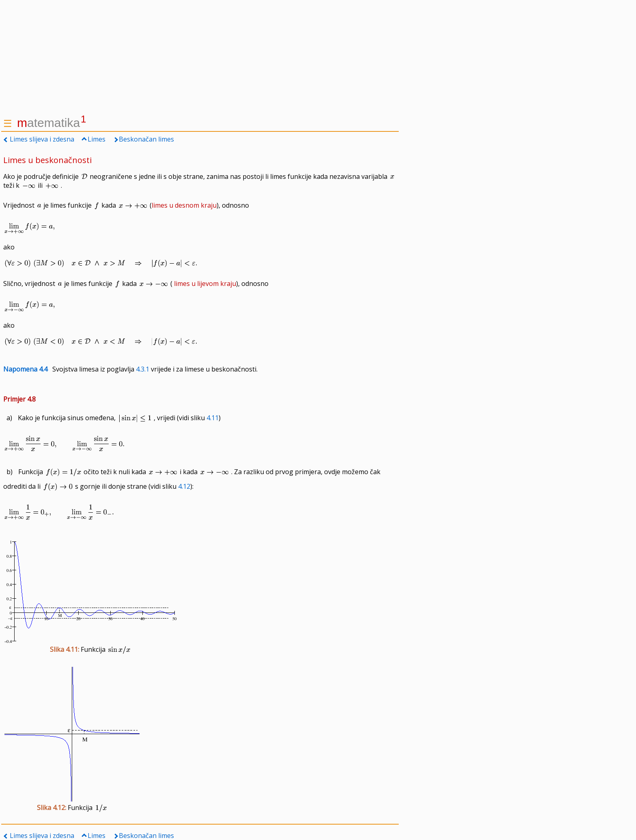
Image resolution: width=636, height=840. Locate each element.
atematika (52, 123)
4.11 (213, 418)
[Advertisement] (200, 57)
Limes (97, 139)
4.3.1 (143, 369)
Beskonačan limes (146, 139)
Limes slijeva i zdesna (42, 139)
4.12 (184, 486)
